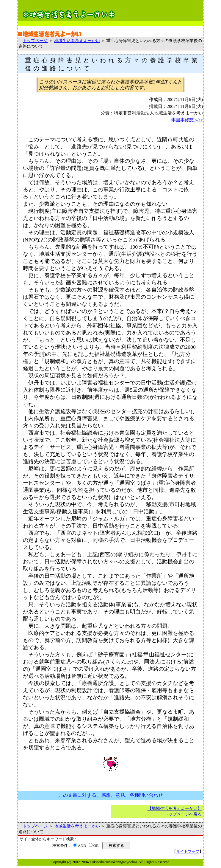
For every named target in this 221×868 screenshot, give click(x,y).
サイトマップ (188, 852)
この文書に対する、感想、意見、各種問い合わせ (111, 795)
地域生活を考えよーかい (77, 41)
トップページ (35, 41)
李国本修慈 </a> (187, 120)
